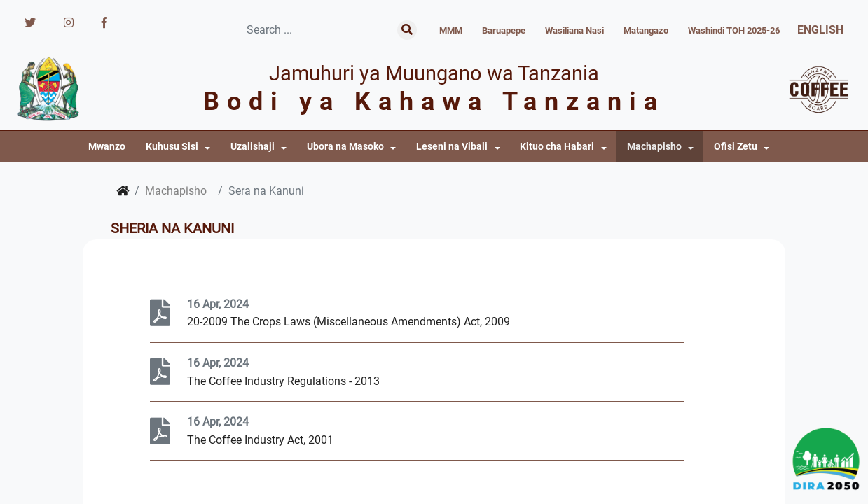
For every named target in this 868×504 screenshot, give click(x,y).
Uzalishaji (253, 147)
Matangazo (646, 30)
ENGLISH (820, 30)
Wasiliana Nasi (574, 30)
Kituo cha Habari (557, 147)
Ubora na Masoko (345, 147)
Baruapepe (504, 30)
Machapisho (654, 147)
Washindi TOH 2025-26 (734, 30)
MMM (451, 30)
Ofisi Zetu (736, 147)
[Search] (317, 30)
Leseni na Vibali (452, 147)
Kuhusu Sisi (172, 147)
